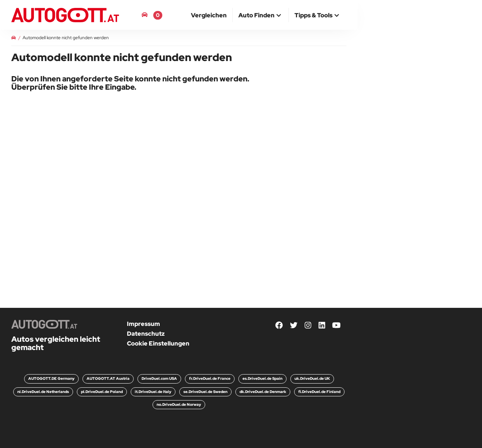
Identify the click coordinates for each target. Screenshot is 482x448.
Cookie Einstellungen (158, 343)
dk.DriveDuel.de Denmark (263, 392)
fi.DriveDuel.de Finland (319, 392)
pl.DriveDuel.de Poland (102, 392)
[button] (261, 16)
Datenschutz (146, 334)
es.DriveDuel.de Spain (262, 378)
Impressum (143, 324)
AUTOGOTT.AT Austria (108, 378)
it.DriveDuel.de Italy (153, 392)
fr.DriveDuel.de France (210, 378)
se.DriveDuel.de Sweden (205, 392)
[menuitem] (209, 15)
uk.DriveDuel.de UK (312, 378)
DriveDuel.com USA (159, 378)
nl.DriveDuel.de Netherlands (43, 392)
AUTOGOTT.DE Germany (51, 378)
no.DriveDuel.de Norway (179, 404)
